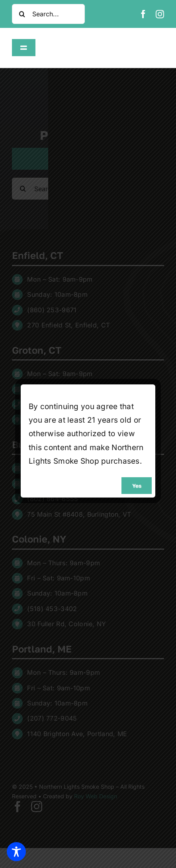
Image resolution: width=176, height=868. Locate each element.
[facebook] (143, 14)
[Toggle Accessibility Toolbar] (16, 852)
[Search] (22, 14)
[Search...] (48, 14)
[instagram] (160, 14)
